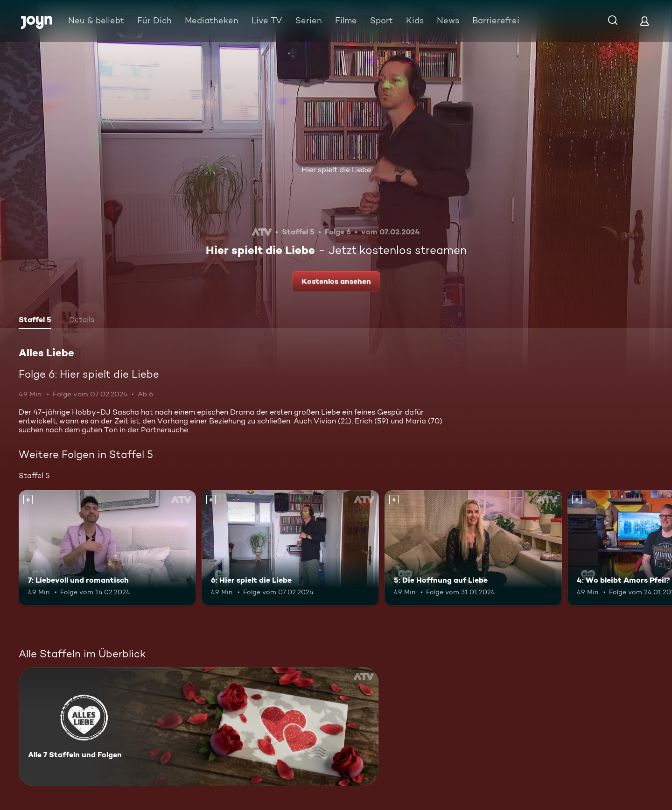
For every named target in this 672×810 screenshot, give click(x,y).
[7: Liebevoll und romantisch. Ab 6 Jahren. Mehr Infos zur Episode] (107, 548)
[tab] (35, 321)
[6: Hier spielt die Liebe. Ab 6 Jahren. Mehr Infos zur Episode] (290, 548)
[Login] (644, 21)
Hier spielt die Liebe (336, 170)
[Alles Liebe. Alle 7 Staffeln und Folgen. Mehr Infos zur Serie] (199, 727)
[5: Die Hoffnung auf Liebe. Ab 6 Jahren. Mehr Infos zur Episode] (473, 548)
